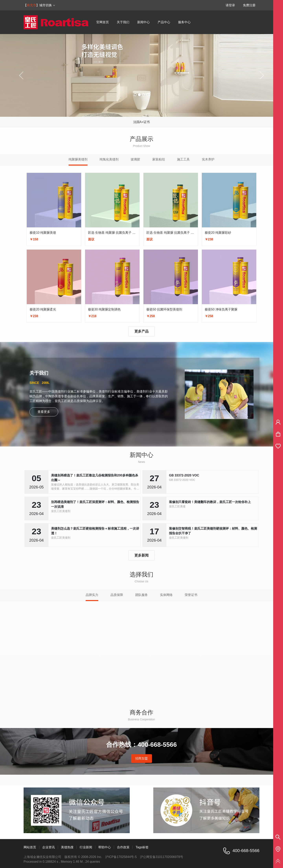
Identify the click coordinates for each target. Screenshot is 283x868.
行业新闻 (86, 847)
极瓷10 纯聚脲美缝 (43, 233)
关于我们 (123, 22)
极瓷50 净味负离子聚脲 (221, 309)
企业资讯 (49, 847)
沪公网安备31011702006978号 (162, 857)
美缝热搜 (67, 847)
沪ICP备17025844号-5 (121, 857)
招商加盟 (141, 758)
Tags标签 (142, 847)
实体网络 (166, 595)
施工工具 (183, 159)
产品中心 (164, 22)
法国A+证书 (141, 122)
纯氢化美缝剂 (109, 159)
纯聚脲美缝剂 (78, 159)
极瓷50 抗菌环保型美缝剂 (164, 309)
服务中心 (184, 22)
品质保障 (117, 595)
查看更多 (44, 412)
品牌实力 (92, 595)
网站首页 (30, 847)
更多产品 (141, 331)
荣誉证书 (191, 595)
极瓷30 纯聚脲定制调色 (104, 309)
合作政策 (123, 847)
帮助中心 (105, 847)
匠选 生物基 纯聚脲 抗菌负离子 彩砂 (172, 233)
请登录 (230, 5)
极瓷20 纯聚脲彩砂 (218, 233)
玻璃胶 (135, 159)
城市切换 (47, 5)
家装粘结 (159, 159)
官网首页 (103, 22)
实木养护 (208, 159)
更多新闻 (141, 555)
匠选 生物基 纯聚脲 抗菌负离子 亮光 (113, 233)
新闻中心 (143, 22)
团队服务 (141, 595)
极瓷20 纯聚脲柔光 (43, 309)
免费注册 (249, 5)
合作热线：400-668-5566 (141, 745)
